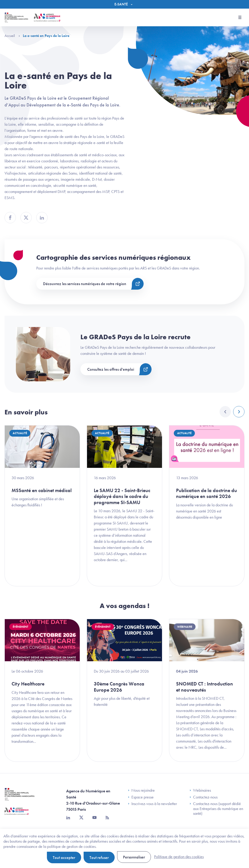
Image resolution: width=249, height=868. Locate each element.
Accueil (12, 36)
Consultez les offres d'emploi (111, 369)
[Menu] (124, 4)
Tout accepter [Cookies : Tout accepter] (64, 857)
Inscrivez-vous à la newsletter (152, 804)
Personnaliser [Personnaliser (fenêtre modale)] (134, 857)
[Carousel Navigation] (232, 412)
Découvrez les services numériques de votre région (85, 284)
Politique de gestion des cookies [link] (179, 857)
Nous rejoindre (141, 790)
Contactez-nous (204, 797)
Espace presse (141, 797)
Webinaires (200, 790)
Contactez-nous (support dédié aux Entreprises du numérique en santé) (216, 809)
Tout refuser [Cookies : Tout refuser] (99, 857)
